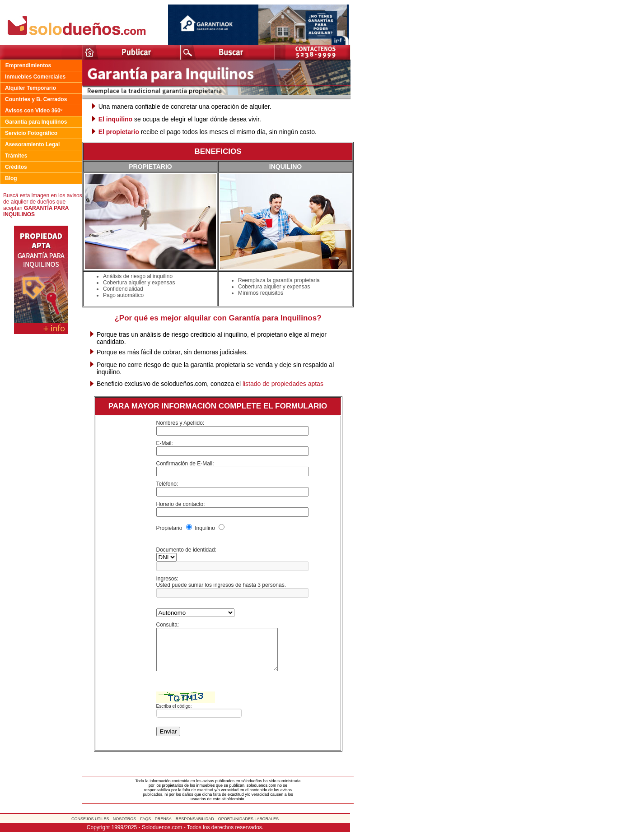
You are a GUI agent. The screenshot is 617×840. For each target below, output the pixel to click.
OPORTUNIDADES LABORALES (248, 827)
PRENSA (163, 827)
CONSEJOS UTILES (91, 827)
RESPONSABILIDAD (195, 827)
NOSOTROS (124, 827)
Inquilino (205, 528)
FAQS (146, 827)
